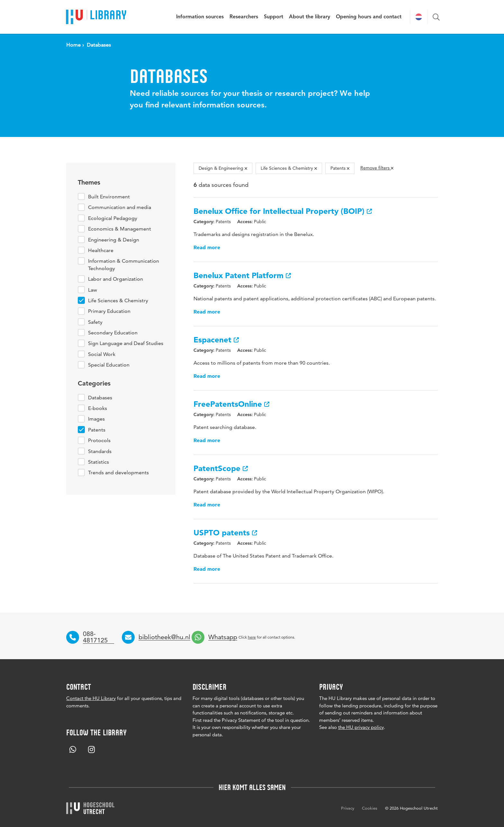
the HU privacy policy (361, 727)
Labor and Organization (116, 279)
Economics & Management (120, 229)
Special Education (109, 365)
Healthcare (101, 250)
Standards (100, 451)
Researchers (244, 17)
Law (93, 290)
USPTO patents (225, 533)
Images (96, 419)
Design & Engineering (223, 168)
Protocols (99, 440)
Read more (207, 247)
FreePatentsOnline (231, 404)
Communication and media (120, 207)
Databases (100, 398)
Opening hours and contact (369, 17)
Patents (97, 430)
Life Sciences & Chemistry (118, 300)
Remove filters (377, 168)
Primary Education (109, 311)
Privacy (348, 808)
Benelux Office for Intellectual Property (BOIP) (283, 211)
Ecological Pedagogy (113, 218)
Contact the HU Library (91, 698)
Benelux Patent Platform (242, 275)
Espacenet (216, 340)
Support (274, 17)
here (252, 637)
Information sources (200, 17)
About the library (310, 17)
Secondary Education (113, 333)
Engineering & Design (114, 240)
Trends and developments (118, 473)
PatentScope (221, 468)
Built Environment (109, 197)
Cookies (370, 808)
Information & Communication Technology (124, 264)
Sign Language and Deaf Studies (126, 343)
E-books (98, 408)
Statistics (99, 462)
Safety (95, 322)
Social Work (102, 354)
